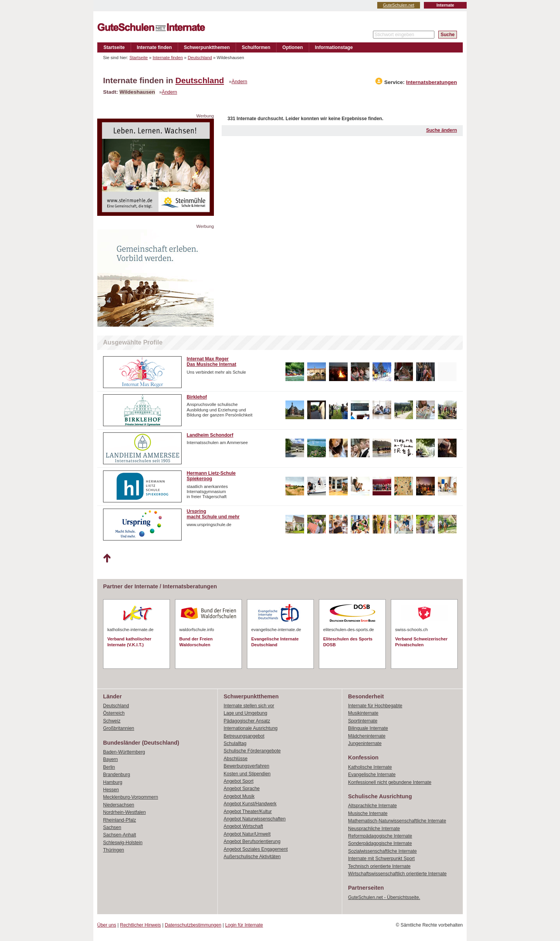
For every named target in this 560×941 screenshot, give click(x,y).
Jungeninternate (365, 743)
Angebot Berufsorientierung (252, 841)
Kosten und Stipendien (247, 774)
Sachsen (112, 827)
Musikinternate (363, 713)
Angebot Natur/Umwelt (247, 834)
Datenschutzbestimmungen (193, 925)
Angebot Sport (239, 781)
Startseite (114, 47)
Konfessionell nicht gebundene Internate (390, 782)
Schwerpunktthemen (207, 47)
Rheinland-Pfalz (120, 820)
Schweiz (112, 721)
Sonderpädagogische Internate (380, 843)
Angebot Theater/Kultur (248, 812)
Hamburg (113, 782)
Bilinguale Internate (368, 728)
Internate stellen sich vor (249, 706)
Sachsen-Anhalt (120, 835)
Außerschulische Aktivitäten (252, 857)
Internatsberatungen (431, 82)
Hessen (111, 790)
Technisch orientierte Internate (379, 866)
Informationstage (334, 47)
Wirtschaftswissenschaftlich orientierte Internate (397, 874)
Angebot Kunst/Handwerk (250, 804)
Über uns (107, 925)
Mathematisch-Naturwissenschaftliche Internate (397, 821)
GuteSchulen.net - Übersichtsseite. (384, 897)
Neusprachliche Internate (374, 829)
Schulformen (256, 47)
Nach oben (107, 558)
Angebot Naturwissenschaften (255, 819)
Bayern (110, 759)
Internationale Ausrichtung (251, 728)
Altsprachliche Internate (372, 806)
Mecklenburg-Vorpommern (130, 797)
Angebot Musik (239, 796)
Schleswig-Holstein (123, 843)
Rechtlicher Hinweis (141, 925)
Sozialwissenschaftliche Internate (382, 851)
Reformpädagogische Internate (380, 836)
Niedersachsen (119, 805)
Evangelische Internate (372, 775)
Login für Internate (244, 925)
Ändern (240, 82)
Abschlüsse (235, 759)
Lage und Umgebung (245, 713)
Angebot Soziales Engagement (256, 849)
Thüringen (114, 850)
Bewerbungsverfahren (246, 766)
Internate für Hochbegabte (375, 706)
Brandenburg (116, 775)
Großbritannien (119, 728)
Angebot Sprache (242, 789)
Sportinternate (363, 721)
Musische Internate (368, 813)
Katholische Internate (370, 767)
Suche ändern (442, 130)
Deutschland (200, 58)
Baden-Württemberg (124, 752)
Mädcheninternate (367, 736)
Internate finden (154, 47)
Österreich (114, 713)
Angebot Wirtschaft (243, 826)
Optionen (293, 47)
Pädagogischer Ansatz (247, 721)
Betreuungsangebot (244, 736)
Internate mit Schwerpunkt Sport (381, 859)
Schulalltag (235, 743)
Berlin (109, 767)
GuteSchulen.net (399, 5)
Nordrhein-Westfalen (124, 812)
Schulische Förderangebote (252, 751)
